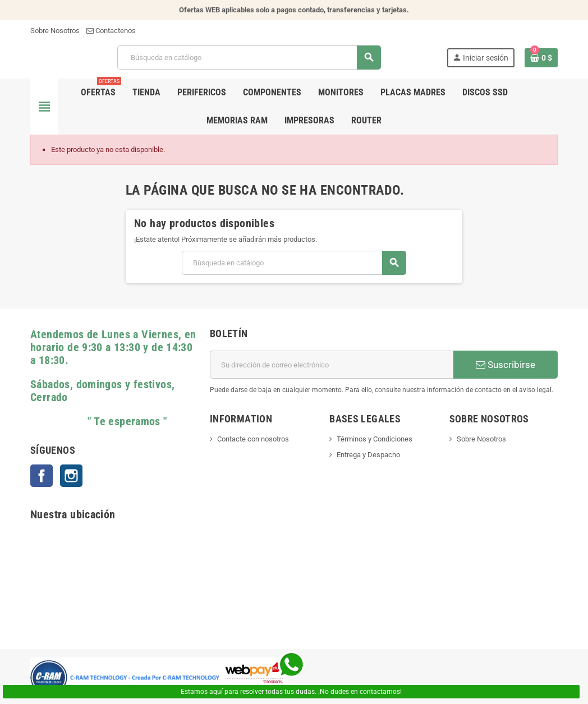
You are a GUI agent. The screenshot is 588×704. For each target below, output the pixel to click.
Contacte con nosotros (253, 439)
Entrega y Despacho (368, 455)
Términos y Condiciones (375, 439)
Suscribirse (506, 365)
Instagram (71, 476)
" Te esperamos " (99, 422)
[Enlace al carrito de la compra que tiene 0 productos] (541, 58)
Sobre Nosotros (55, 31)
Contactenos (111, 31)
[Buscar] (249, 57)
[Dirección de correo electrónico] (332, 365)
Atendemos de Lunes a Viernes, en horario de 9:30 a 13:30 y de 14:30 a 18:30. (113, 348)
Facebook (42, 476)
